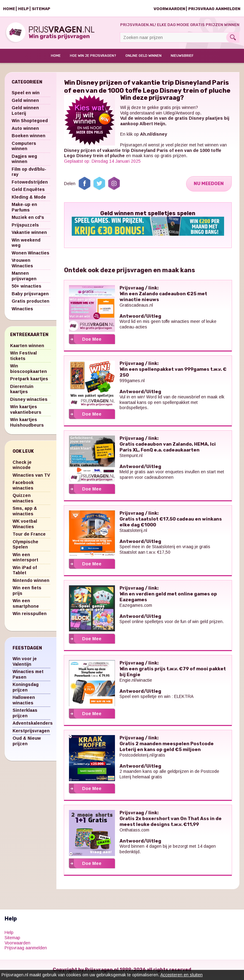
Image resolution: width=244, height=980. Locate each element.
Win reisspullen (30, 614)
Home (9, 9)
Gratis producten (30, 302)
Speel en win (26, 93)
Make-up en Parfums (24, 208)
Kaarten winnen (27, 346)
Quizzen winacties (23, 499)
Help (23, 9)
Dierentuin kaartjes (22, 389)
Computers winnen (24, 146)
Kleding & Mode (29, 197)
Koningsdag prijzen (26, 688)
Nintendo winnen (31, 581)
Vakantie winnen (29, 233)
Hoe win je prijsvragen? (93, 56)
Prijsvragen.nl (133, 145)
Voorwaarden (169, 9)
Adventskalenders (33, 724)
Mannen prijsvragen (24, 277)
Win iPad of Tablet (25, 571)
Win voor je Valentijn (25, 662)
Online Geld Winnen (143, 56)
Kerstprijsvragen (31, 731)
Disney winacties (29, 400)
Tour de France (29, 535)
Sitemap (41, 9)
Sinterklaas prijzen (25, 714)
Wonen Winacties (30, 253)
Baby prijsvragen (30, 294)
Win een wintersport (25, 558)
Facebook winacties (23, 486)
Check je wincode (22, 465)
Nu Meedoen (208, 184)
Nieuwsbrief (182, 56)
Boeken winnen (29, 136)
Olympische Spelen (25, 545)
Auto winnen (25, 129)
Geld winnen (25, 101)
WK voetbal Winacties (25, 525)
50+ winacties (27, 287)
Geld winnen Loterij (25, 111)
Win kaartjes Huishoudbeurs (27, 423)
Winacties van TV (31, 475)
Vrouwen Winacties (22, 264)
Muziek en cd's (28, 218)
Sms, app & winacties (25, 512)
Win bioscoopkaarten (29, 369)
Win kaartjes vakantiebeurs (26, 410)
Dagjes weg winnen (24, 159)
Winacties (22, 309)
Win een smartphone (26, 604)
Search (233, 37)
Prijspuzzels (25, 225)
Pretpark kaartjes (29, 379)
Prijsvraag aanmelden (214, 9)
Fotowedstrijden (30, 182)
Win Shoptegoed (30, 121)
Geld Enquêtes (28, 190)
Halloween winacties (24, 701)
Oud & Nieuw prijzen (27, 742)
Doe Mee (92, 340)
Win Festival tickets (23, 356)
